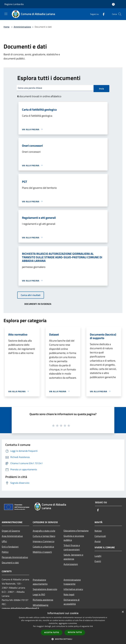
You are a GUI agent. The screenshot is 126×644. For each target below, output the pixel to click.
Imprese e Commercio (44, 541)
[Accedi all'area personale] (113, 4)
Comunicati (100, 536)
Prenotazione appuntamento (40, 582)
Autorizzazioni (71, 564)
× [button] (123, 612)
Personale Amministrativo (15, 557)
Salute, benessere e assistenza (73, 557)
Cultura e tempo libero (44, 536)
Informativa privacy (73, 589)
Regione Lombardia (14, 4)
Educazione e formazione (76, 531)
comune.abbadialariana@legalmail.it (20, 608)
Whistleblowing (40, 605)
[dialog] (63, 626)
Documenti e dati (10, 563)
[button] (63, 639)
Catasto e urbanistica (43, 547)
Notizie (98, 531)
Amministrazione (22, 27)
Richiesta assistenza (43, 600)
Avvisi (98, 541)
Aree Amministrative (12, 536)
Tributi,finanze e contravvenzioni (72, 547)
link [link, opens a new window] (91, 626)
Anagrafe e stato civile (44, 531)
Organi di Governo (11, 531)
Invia (101, 89)
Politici (5, 552)
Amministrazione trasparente (72, 582)
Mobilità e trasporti (42, 552)
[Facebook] (102, 14)
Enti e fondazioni (10, 547)
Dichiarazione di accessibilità (72, 602)
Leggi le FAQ (39, 594)
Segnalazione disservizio (45, 589)
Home (6, 27)
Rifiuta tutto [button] (75, 632)
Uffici (4, 541)
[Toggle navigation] (6, 14)
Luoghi (98, 556)
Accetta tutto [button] (52, 632)
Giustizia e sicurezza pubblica (74, 538)
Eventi (98, 561)
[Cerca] (120, 14)
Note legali (69, 594)
